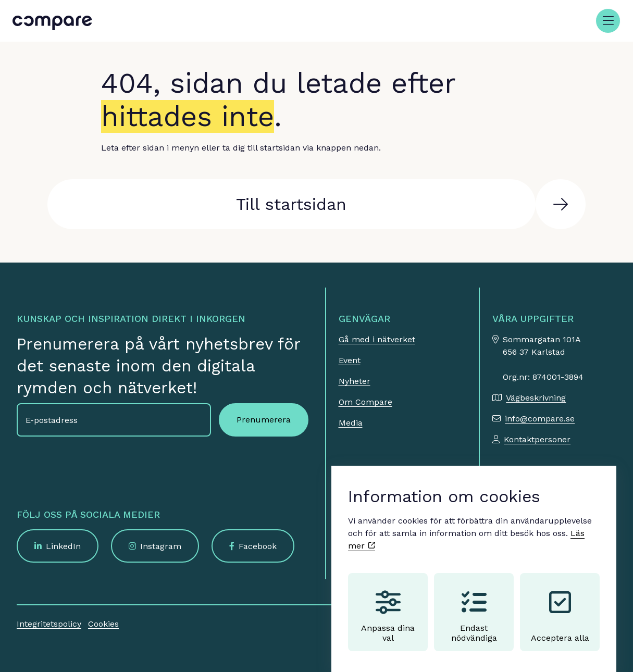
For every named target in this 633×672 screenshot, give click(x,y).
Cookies (103, 624)
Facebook (258, 546)
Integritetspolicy (49, 624)
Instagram (161, 546)
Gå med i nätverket (377, 339)
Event (350, 360)
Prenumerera (264, 420)
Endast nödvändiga (474, 606)
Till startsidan (291, 204)
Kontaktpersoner (537, 439)
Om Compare (365, 402)
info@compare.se (540, 419)
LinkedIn (63, 546)
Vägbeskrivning (536, 398)
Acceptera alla (560, 606)
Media (351, 423)
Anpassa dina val (388, 606)
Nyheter (355, 381)
